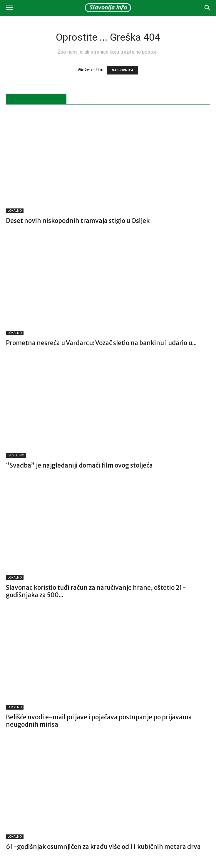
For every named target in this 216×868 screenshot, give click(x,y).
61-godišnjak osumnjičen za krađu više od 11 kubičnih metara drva (103, 847)
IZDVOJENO (16, 455)
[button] (9, 8)
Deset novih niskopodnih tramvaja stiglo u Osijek (78, 221)
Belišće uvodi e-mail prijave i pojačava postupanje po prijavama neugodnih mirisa (99, 721)
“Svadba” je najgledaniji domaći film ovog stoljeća (79, 465)
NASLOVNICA (123, 70)
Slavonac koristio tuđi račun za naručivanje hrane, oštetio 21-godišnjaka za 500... (96, 591)
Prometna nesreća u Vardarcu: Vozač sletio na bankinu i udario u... (101, 343)
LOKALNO (15, 211)
